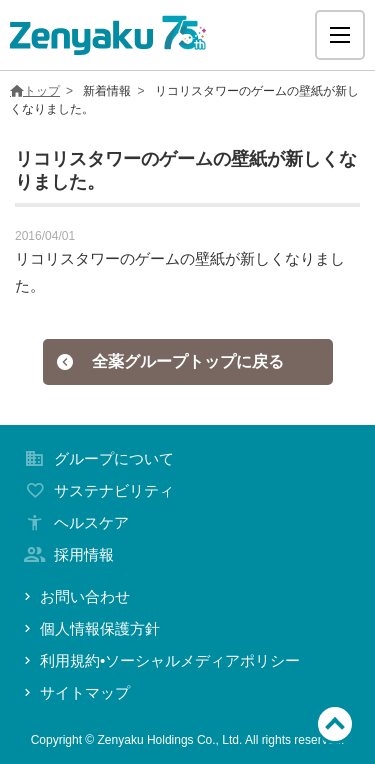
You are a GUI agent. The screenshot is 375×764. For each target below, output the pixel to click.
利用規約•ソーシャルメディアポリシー (160, 660)
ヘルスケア (74, 522)
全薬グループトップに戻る (170, 361)
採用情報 (67, 554)
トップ (35, 91)
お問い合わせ (75, 596)
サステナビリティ (97, 490)
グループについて (97, 458)
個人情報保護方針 (90, 628)
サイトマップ (75, 692)
